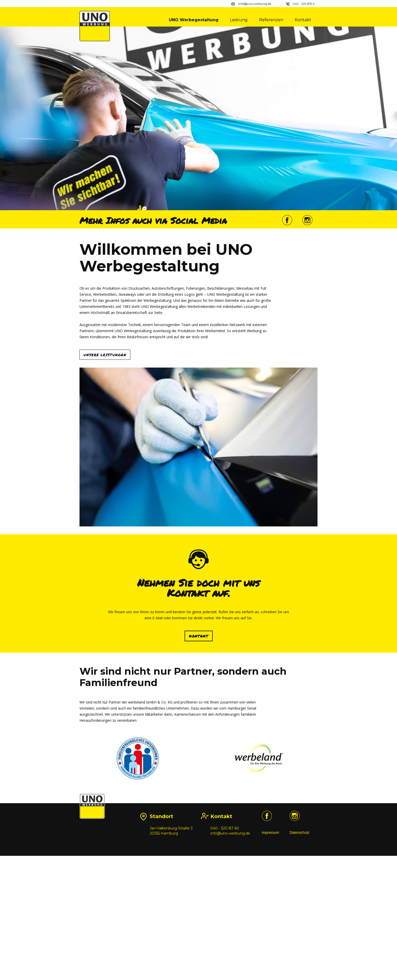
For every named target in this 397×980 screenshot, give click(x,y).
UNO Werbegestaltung (194, 20)
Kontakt (303, 20)
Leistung (239, 20)
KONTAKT (199, 751)
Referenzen (271, 20)
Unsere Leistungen (105, 448)
